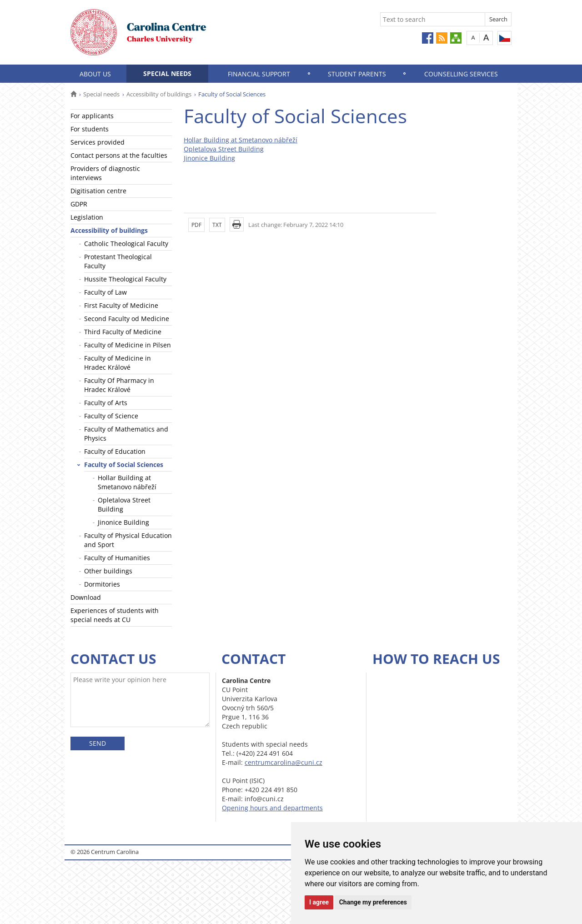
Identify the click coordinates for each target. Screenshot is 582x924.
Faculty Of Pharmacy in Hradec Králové (119, 385)
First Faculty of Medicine (121, 305)
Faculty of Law (105, 292)
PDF (196, 225)
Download (86, 597)
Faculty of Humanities (117, 558)
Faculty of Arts (106, 403)
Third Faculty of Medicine (123, 332)
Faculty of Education (115, 451)
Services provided (98, 142)
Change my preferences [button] (373, 902)
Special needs (167, 73)
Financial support (259, 74)
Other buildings (108, 571)
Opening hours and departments (272, 808)
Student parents (357, 74)
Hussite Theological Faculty (125, 279)
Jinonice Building (123, 522)
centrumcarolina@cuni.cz (283, 762)
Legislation (87, 217)
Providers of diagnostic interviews (105, 173)
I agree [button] (319, 902)
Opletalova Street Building (124, 505)
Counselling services (461, 74)
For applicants (92, 116)
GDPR (79, 204)
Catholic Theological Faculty (126, 244)
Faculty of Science (111, 416)
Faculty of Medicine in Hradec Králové (118, 363)
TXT (217, 225)
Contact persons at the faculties (119, 155)
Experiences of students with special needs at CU (115, 615)
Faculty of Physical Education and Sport (128, 540)
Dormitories (102, 584)
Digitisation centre (98, 191)
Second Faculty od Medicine (127, 319)
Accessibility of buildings (159, 94)
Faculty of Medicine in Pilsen (128, 345)
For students (90, 129)
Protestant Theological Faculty (118, 261)
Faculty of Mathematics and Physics (126, 434)
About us (95, 74)
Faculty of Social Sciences (124, 465)
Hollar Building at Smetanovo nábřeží (127, 482)
